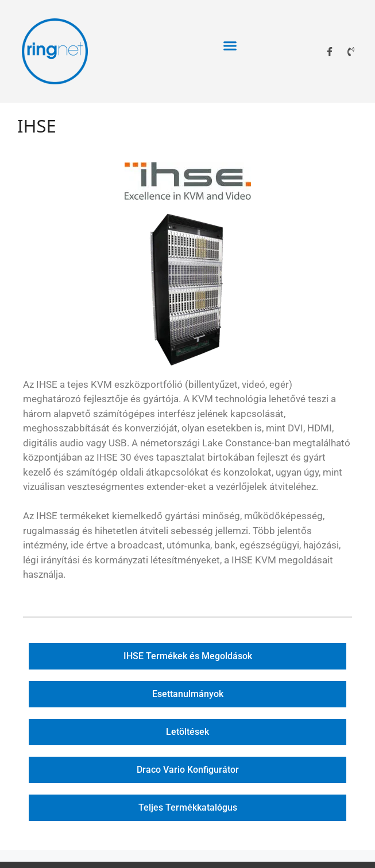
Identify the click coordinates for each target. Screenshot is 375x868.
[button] (230, 46)
